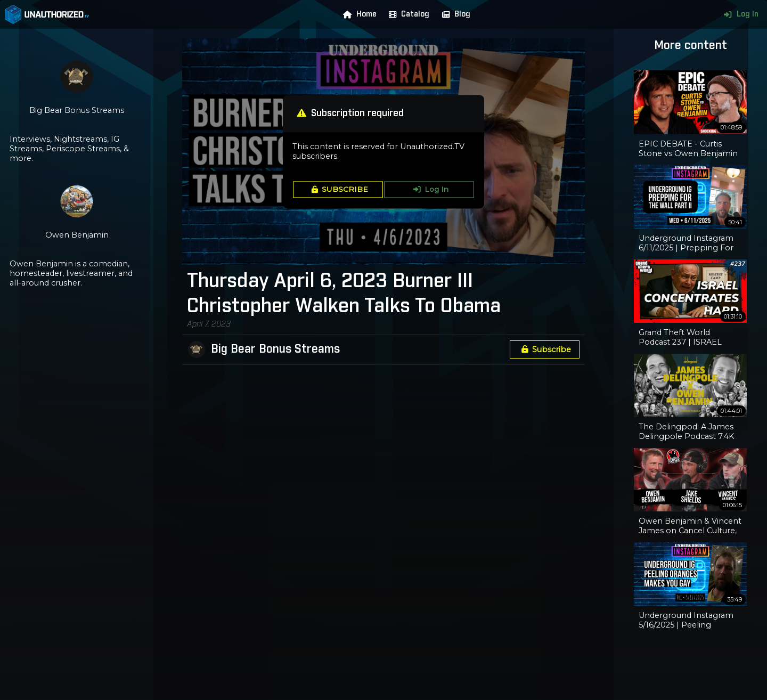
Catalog (407, 14)
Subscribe (544, 349)
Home (357, 14)
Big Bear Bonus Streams (275, 349)
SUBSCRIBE (338, 190)
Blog (454, 14)
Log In (739, 14)
